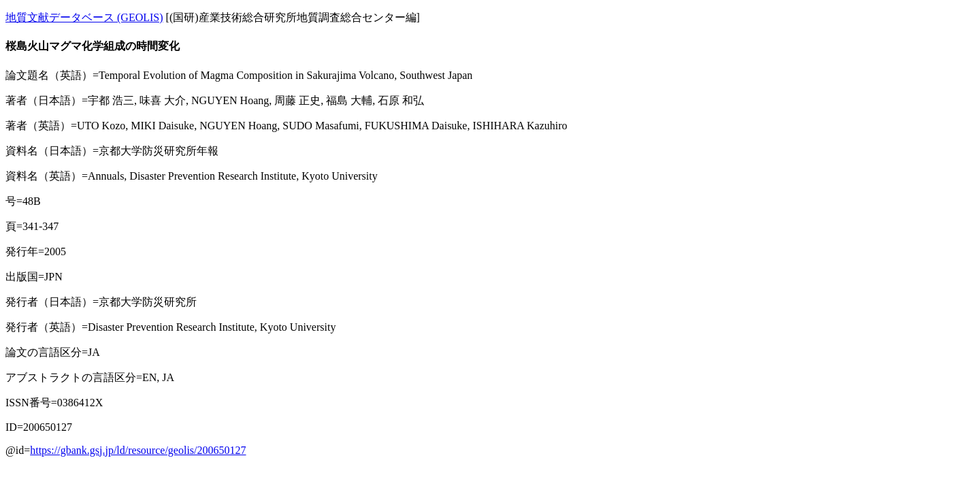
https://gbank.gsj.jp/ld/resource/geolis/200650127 (138, 450)
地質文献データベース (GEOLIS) (84, 17)
